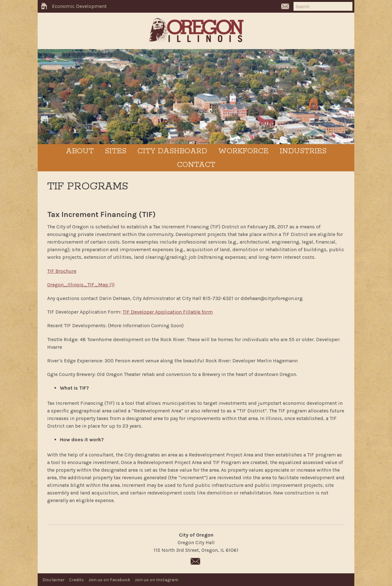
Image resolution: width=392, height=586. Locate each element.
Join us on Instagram (156, 580)
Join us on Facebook (109, 580)
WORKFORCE (243, 151)
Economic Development (79, 6)
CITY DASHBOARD (172, 151)
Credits (76, 580)
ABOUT (80, 151)
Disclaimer (54, 580)
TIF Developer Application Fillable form (168, 312)
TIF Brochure (62, 271)
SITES (116, 151)
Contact (196, 165)
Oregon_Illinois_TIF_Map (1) (81, 285)
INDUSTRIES (303, 151)
